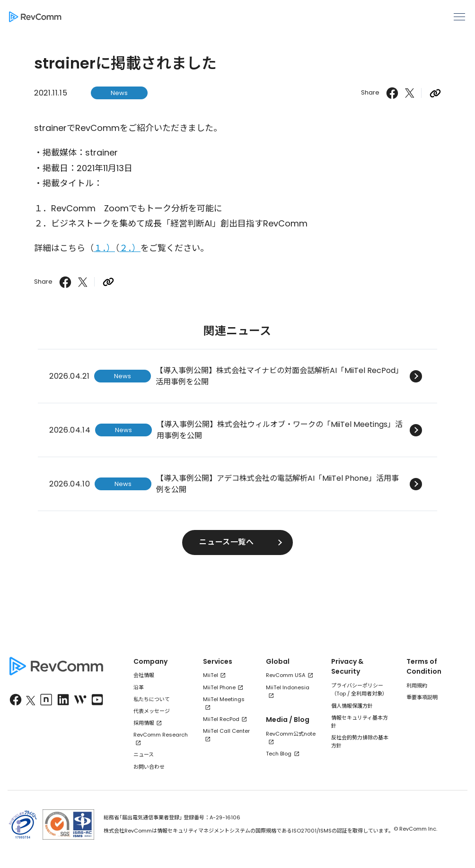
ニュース (144, 755)
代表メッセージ (152, 711)
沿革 (139, 687)
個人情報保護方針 (352, 706)
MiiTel (211, 675)
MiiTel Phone (219, 687)
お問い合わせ (149, 767)
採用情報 (144, 723)
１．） (104, 248)
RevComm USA (286, 675)
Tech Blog (279, 754)
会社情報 (144, 675)
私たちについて (152, 699)
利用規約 (417, 686)
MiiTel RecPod (221, 719)
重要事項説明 (422, 697)
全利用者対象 (367, 694)
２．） (130, 248)
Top (341, 694)
